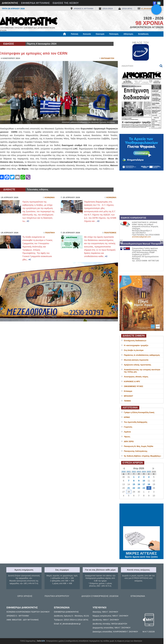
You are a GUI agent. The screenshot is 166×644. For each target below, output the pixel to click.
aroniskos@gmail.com (141, 237)
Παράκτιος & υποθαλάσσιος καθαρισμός (142, 355)
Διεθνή (71, 39)
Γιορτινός (128, 427)
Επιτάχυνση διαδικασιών (135, 341)
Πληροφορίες (84, 39)
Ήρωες (127, 437)
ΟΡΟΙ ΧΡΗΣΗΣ (25, 596)
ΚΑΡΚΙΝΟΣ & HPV (132, 381)
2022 (134, 472)
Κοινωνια (50, 197)
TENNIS (127, 401)
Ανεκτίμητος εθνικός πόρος (136, 377)
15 (134, 484)
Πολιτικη (50, 233)
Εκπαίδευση (143, 34)
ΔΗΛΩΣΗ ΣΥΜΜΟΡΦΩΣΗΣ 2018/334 (100, 596)
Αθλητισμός (128, 34)
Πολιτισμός (114, 34)
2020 (124, 472)
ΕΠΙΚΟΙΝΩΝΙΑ (138, 596)
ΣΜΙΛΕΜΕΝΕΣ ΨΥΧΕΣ (134, 386)
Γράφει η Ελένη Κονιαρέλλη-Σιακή (139, 412)
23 (139, 488)
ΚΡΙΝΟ (127, 417)
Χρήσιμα (60, 39)
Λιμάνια (127, 432)
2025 (149, 472)
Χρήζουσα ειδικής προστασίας (138, 365)
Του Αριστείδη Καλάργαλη (136, 422)
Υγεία (49, 39)
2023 (139, 472)
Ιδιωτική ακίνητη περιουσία (136, 360)
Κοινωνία (87, 34)
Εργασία (22, 39)
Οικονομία (100, 34)
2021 (129, 472)
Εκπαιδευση (108, 58)
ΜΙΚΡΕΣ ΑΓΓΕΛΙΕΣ (141, 553)
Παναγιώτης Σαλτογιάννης (136, 451)
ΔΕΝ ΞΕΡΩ (129, 441)
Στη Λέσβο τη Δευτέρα (134, 350)
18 (149, 484)
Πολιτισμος (110, 233)
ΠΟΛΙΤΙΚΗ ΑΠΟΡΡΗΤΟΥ (57, 596)
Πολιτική (75, 34)
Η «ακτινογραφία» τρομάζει (136, 345)
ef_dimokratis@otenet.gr (151, 9)
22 (134, 488)
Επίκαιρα (128, 391)
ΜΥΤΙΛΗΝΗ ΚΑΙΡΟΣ (141, 515)
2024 (144, 472)
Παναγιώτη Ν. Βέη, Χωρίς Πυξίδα (139, 446)
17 (144, 484)
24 (144, 488)
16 (139, 484)
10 (144, 481)
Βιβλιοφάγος (36, 39)
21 (129, 488)
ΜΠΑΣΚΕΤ (129, 396)
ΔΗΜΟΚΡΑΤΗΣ (10, 3)
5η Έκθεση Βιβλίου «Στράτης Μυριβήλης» (143, 456)
